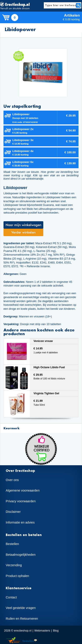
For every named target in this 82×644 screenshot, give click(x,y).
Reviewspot (30, 640)
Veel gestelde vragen (21, 608)
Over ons (12, 480)
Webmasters (42, 631)
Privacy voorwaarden (21, 501)
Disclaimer (13, 512)
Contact (11, 597)
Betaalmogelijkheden (21, 555)
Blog (56, 631)
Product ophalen (17, 576)
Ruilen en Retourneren (22, 619)
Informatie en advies (20, 522)
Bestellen (12, 544)
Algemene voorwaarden (23, 490)
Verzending (14, 565)
